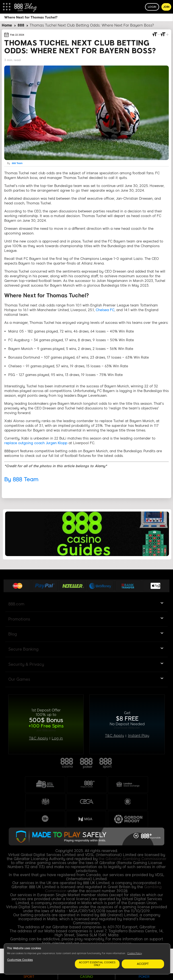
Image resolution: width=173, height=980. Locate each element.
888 (21, 25)
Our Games (19, 679)
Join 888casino (46, 730)
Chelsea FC (105, 310)
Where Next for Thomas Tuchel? (31, 17)
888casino (67, 763)
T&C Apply (38, 738)
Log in (57, 738)
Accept (143, 964)
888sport (106, 763)
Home (7, 25)
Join (166, 7)
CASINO (86, 977)
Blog (12, 634)
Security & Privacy (26, 664)
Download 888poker (127, 728)
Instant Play (139, 736)
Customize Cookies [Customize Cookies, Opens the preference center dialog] (20, 960)
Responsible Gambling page (106, 943)
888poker (86, 763)
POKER (144, 977)
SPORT (29, 977)
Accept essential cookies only (97, 964)
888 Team (17, 163)
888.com (16, 604)
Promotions (19, 619)
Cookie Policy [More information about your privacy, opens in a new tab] (135, 953)
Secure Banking (23, 649)
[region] (87, 959)
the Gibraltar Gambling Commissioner (132, 859)
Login (152, 7)
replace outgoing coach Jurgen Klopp (36, 443)
